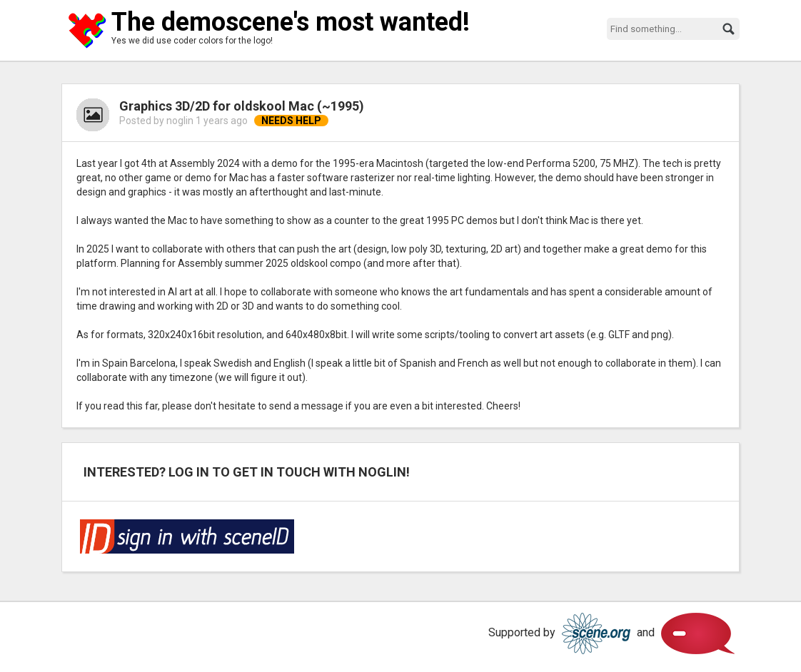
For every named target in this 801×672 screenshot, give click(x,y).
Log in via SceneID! (187, 536)
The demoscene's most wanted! (291, 22)
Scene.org (596, 633)
